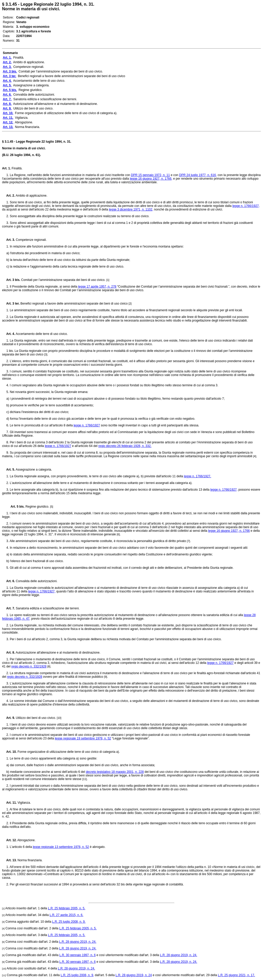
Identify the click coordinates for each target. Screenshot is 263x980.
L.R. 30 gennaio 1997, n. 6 (77, 955)
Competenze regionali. (31, 240)
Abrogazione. (26, 840)
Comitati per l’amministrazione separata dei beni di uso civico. (63, 280)
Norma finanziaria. (30, 860)
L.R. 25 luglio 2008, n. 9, (77, 975)
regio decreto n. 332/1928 (29, 666)
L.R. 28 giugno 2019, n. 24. (78, 942)
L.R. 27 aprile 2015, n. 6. (66, 915)
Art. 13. (9, 860)
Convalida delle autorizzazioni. (36, 581)
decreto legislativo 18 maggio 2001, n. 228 (115, 772)
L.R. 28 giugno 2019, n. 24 (134, 975)
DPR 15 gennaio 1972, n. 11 (150, 175)
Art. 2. (8, 196)
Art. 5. (8, 470)
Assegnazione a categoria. (33, 470)
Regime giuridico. (37, 507)
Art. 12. (9, 840)
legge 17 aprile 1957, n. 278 (97, 287)
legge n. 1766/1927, (246, 206)
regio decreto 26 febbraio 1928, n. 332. (125, 446)
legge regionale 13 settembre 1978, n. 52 (61, 847)
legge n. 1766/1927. (198, 476)
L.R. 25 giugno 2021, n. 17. (236, 975)
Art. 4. (8, 334)
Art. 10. (9, 752)
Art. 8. (8, 653)
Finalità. (17, 168)
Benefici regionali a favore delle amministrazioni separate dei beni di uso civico (74, 304)
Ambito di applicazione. (31, 196)
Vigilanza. (24, 803)
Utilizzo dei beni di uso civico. (36, 718)
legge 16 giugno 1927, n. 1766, (151, 179)
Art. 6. (8, 581)
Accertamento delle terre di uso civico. (41, 334)
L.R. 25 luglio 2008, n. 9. (69, 922)
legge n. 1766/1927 (87, 425)
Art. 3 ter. (11, 304)
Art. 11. (9, 803)
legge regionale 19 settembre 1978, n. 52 (83, 738)
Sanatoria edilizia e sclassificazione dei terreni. (47, 608)
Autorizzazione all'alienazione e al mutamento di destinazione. (58, 653)
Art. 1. (6, 168)
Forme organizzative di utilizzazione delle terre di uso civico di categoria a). (68, 752)
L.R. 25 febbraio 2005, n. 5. (67, 908)
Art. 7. (8, 608)
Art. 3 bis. (11, 280)
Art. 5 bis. (16, 507)
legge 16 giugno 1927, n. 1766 (229, 531)
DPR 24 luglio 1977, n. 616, (198, 175)
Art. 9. (8, 718)
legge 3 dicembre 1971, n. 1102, (131, 209)
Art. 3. (8, 240)
